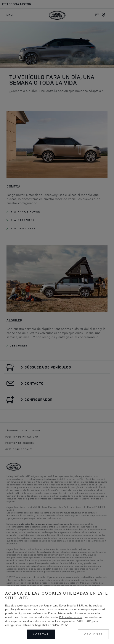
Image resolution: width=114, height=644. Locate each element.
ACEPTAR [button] (41, 634)
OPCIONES (93, 634)
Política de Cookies (71, 617)
